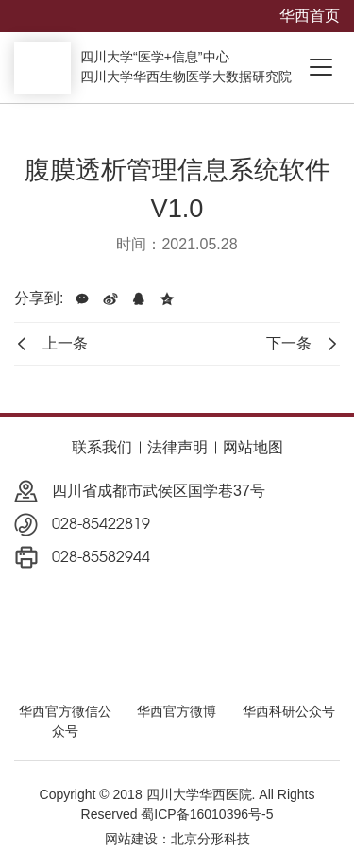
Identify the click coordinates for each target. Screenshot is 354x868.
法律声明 (177, 447)
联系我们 (102, 447)
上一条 (51, 344)
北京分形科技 (211, 839)
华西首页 (310, 16)
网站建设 (131, 839)
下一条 (303, 344)
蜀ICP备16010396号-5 (207, 814)
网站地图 (253, 447)
